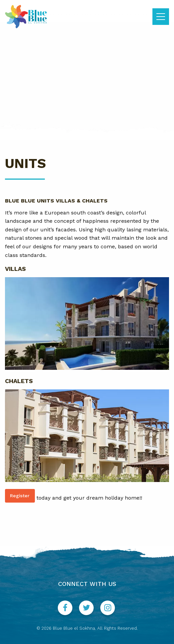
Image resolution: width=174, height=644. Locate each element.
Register (20, 496)
